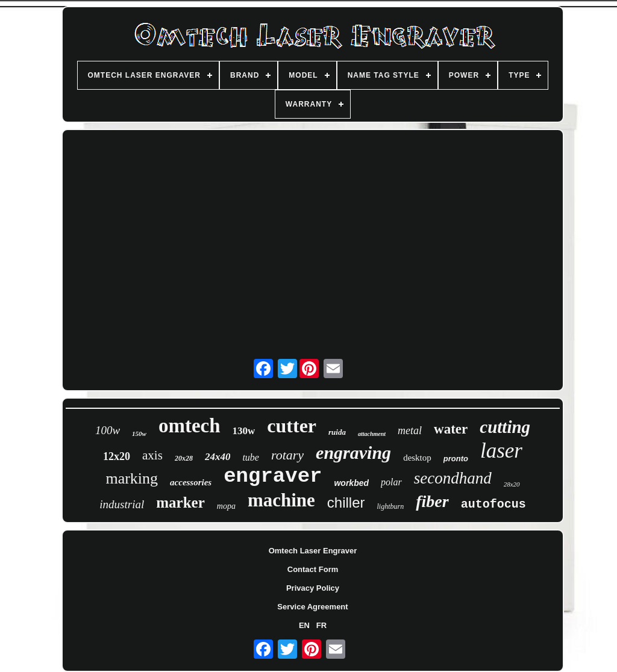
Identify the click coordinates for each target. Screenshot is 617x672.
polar (391, 482)
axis (152, 455)
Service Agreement (312, 607)
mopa (226, 506)
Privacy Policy (313, 588)
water (451, 429)
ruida (337, 432)
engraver (273, 476)
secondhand (453, 478)
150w (139, 434)
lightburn (391, 506)
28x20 (512, 484)
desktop (417, 458)
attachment (372, 434)
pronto (456, 459)
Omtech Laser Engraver (313, 551)
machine (281, 500)
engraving (353, 453)
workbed (351, 483)
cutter (292, 426)
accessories (191, 482)
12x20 (117, 456)
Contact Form (313, 569)
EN (304, 625)
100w (108, 430)
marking (132, 478)
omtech (189, 426)
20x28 (184, 458)
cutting (505, 427)
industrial (122, 504)
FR (321, 625)
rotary (287, 455)
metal (410, 431)
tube (251, 457)
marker (180, 502)
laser (501, 451)
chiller (346, 502)
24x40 (218, 457)
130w (244, 431)
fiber (432, 501)
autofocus (493, 504)
